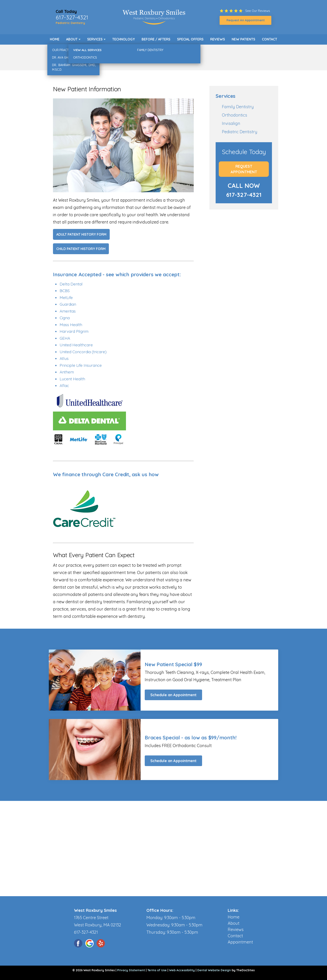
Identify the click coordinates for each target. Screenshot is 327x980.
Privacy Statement (131, 970)
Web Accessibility (182, 970)
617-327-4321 (72, 17)
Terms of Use (157, 970)
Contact (270, 39)
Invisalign (231, 123)
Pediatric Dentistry (70, 23)
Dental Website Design (214, 970)
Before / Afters (156, 39)
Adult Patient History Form (81, 234)
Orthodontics (235, 115)
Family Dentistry (238, 107)
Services (95, 39)
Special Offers (190, 39)
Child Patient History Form (81, 249)
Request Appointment (244, 169)
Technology (124, 39)
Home (55, 39)
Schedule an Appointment (173, 695)
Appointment (240, 942)
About (72, 39)
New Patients (243, 39)
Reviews (218, 39)
